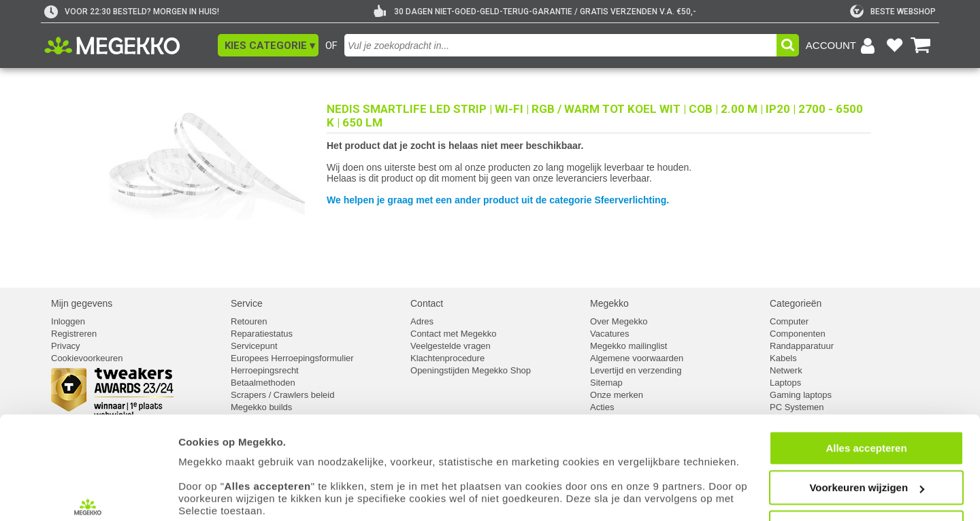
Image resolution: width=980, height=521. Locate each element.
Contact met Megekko (453, 334)
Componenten (798, 334)
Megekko (609, 303)
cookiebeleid (609, 457)
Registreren (74, 334)
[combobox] (560, 45)
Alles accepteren (866, 370)
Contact (427, 303)
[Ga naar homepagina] (128, 46)
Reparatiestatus (262, 334)
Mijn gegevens (82, 303)
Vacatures (610, 334)
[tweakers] (893, 12)
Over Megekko (619, 321)
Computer (789, 321)
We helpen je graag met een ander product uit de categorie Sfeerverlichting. (498, 200)
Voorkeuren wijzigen (867, 410)
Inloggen (68, 321)
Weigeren (866, 449)
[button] (268, 45)
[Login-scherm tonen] (843, 46)
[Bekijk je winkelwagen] (921, 46)
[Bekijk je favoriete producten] (894, 46)
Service (247, 303)
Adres (422, 321)
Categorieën (796, 303)
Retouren (249, 321)
